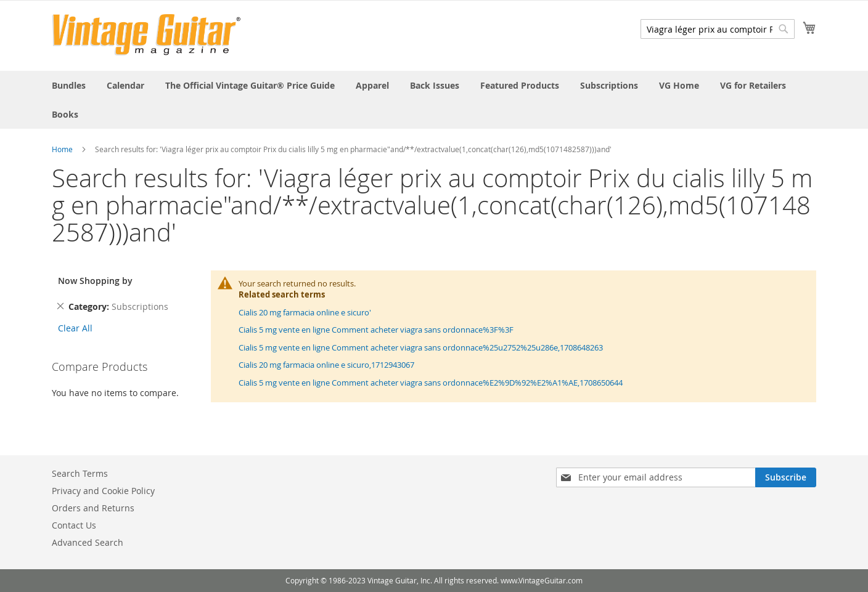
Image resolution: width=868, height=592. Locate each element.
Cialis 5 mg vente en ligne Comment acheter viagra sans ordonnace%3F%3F (376, 330)
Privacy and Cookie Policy (103, 491)
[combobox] (718, 29)
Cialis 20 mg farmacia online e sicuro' (305, 312)
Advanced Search (88, 542)
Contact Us (74, 525)
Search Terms (80, 473)
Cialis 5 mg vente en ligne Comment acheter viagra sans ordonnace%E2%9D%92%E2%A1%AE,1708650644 (431, 383)
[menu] (434, 100)
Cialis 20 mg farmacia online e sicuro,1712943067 (326, 365)
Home (62, 149)
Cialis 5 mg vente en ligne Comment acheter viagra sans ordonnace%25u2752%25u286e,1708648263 (421, 347)
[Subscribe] (786, 477)
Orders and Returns (93, 508)
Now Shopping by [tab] (95, 281)
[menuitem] (69, 85)
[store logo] (146, 35)
